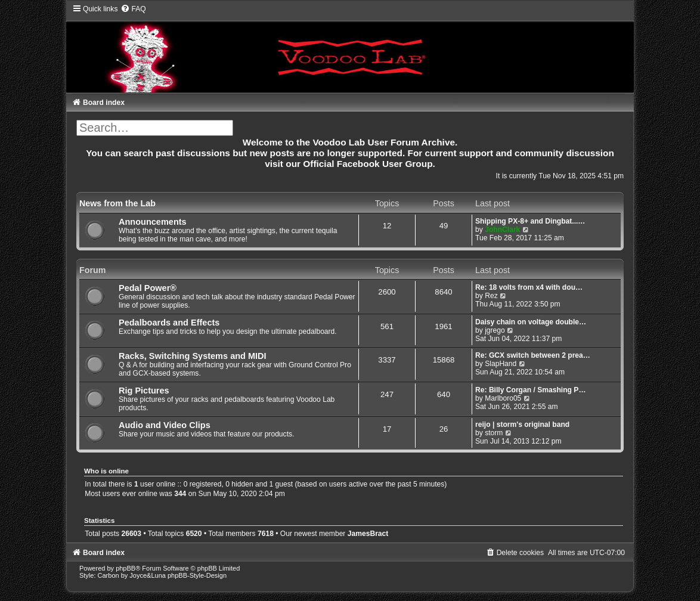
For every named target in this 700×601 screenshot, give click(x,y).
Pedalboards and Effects (169, 323)
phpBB (126, 568)
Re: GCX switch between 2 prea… (533, 355)
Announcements (153, 222)
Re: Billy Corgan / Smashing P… (530, 390)
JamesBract (368, 534)
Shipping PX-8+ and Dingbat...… (530, 221)
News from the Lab (117, 203)
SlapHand (501, 364)
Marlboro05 (503, 398)
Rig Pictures (144, 391)
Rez (491, 296)
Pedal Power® (148, 288)
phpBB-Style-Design (197, 575)
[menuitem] (133, 9)
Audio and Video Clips (165, 425)
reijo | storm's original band (522, 425)
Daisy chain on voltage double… (531, 322)
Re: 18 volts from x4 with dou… (529, 287)
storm (494, 433)
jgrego (495, 330)
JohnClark (502, 230)
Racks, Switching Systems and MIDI (193, 356)
